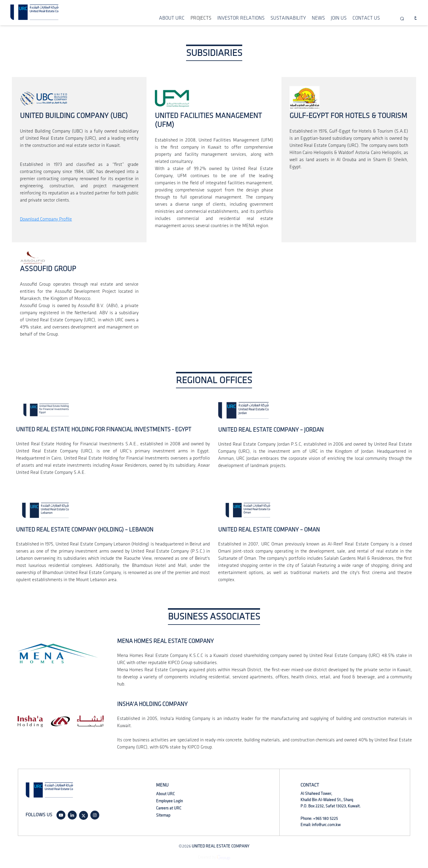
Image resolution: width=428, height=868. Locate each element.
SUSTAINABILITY (288, 18)
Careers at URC (169, 808)
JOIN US (339, 18)
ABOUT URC (172, 18)
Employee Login (169, 801)
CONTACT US (366, 18)
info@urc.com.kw (326, 825)
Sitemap (163, 815)
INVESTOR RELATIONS (241, 18)
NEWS (318, 18)
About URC (165, 794)
